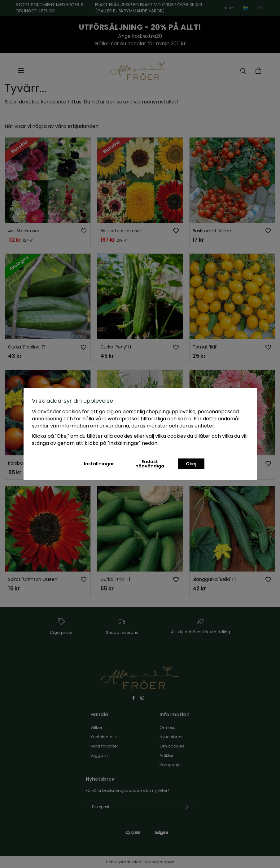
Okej (191, 464)
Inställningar (99, 464)
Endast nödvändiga (150, 464)
